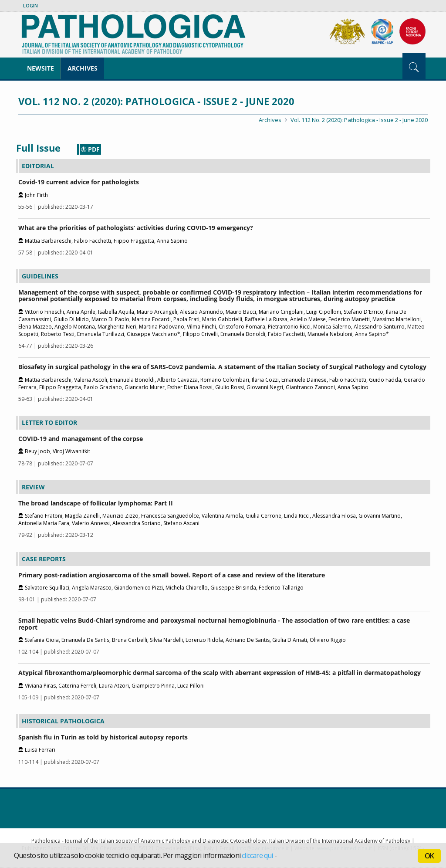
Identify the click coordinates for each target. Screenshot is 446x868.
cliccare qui (257, 855)
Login (30, 5)
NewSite (41, 68)
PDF (90, 149)
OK (429, 856)
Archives (83, 68)
